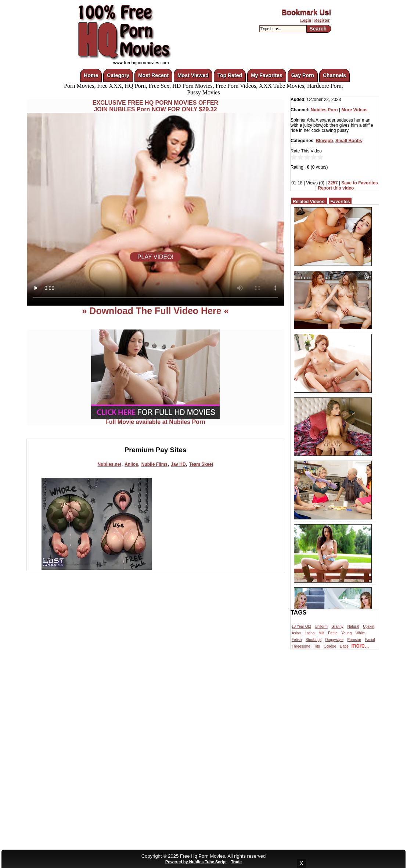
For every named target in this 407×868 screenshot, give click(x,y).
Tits (317, 646)
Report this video (336, 188)
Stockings (314, 640)
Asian (296, 633)
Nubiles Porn (324, 110)
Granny (337, 626)
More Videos (355, 110)
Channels (334, 75)
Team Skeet (201, 464)
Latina (309, 633)
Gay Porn (303, 75)
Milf (321, 633)
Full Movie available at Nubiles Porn (155, 419)
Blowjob (325, 141)
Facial (370, 640)
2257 (333, 183)
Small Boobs (349, 141)
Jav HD (178, 464)
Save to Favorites (359, 183)
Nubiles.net (110, 464)
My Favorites (267, 75)
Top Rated (230, 75)
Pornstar (354, 640)
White (360, 633)
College (330, 646)
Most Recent (153, 75)
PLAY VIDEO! (155, 257)
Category (118, 75)
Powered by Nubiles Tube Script (196, 862)
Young (346, 633)
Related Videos (309, 202)
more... (360, 646)
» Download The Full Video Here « (155, 311)
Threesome (301, 646)
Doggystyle (334, 640)
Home (91, 75)
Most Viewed (193, 75)
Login (306, 20)
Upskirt (369, 626)
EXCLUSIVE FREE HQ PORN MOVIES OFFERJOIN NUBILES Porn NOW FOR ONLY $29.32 (155, 106)
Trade (236, 862)
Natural (353, 626)
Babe (344, 646)
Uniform (321, 626)
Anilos (131, 464)
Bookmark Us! (306, 12)
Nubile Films (154, 464)
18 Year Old (301, 626)
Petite (333, 633)
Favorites (340, 202)
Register (322, 20)
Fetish (297, 640)
